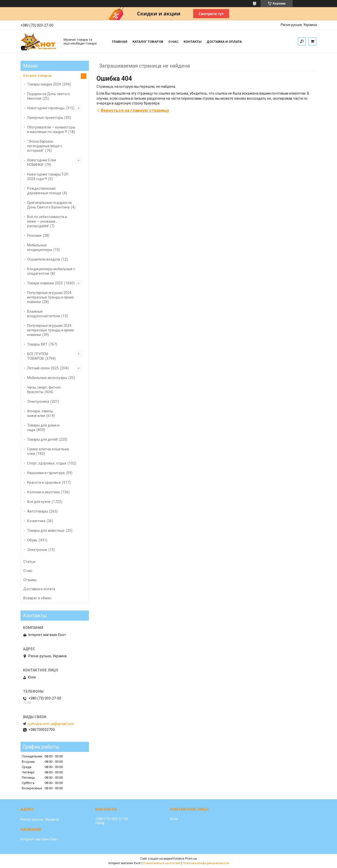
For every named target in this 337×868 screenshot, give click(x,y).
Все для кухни (39, 502)
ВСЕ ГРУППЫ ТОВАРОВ (38, 356)
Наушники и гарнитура (46, 473)
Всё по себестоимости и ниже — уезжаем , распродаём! (47, 221)
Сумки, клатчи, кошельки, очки (48, 451)
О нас (173, 42)
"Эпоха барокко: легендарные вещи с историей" (45, 146)
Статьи (29, 562)
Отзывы (30, 580)
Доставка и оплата (224, 42)
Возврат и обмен (37, 598)
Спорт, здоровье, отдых (47, 463)
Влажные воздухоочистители (44, 314)
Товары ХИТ (37, 344)
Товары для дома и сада (43, 428)
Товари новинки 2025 (45, 283)
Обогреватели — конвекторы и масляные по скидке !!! (51, 130)
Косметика (36, 521)
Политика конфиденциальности (206, 863)
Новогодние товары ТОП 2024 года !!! (48, 177)
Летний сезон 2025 (43, 368)
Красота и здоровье (44, 482)
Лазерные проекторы (45, 118)
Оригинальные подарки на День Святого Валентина (49, 205)
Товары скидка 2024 (44, 84)
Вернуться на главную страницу (135, 110)
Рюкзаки (34, 236)
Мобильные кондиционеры (40, 247)
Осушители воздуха (44, 259)
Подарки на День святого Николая (49, 96)
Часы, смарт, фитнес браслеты (44, 390)
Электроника (38, 401)
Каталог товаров (148, 42)
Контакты (193, 42)
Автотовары (37, 511)
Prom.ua (191, 859)
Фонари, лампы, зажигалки (40, 413)
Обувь (32, 540)
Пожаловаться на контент (162, 863)
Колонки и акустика (43, 492)
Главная (120, 42)
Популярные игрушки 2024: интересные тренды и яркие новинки (51, 297)
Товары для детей (42, 439)
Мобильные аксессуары (47, 378)
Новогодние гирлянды (46, 108)
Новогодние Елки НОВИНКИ (42, 162)
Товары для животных (46, 531)
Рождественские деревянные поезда (44, 191)
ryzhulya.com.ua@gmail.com (51, 724)
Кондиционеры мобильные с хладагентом (51, 271)
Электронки (37, 550)
